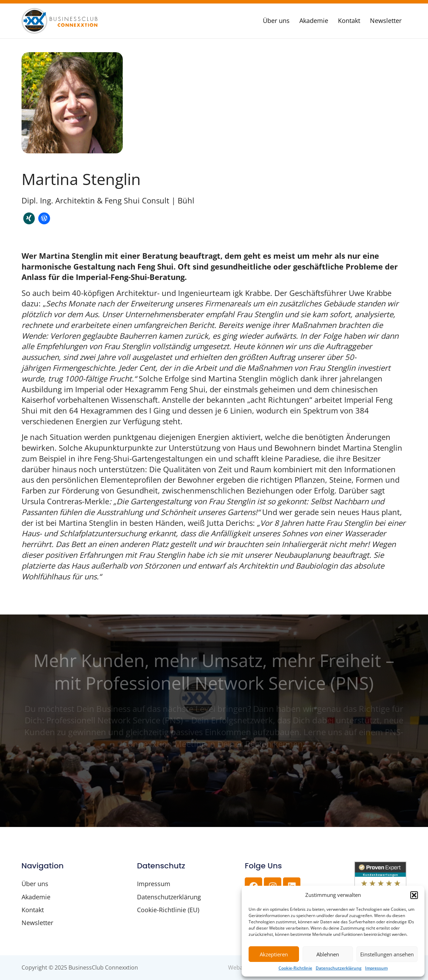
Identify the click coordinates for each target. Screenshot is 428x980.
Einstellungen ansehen (387, 954)
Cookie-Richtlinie (295, 968)
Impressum (376, 968)
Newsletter (386, 21)
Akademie (314, 21)
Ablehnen (328, 954)
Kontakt (349, 21)
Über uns (276, 21)
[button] (414, 895)
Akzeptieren (274, 954)
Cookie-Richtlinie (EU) (168, 910)
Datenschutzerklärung (339, 968)
